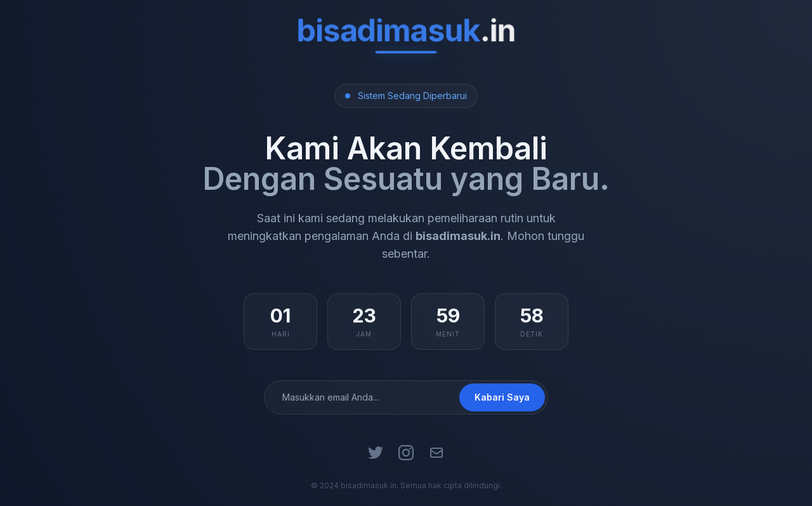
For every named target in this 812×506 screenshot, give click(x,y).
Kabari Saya (502, 397)
